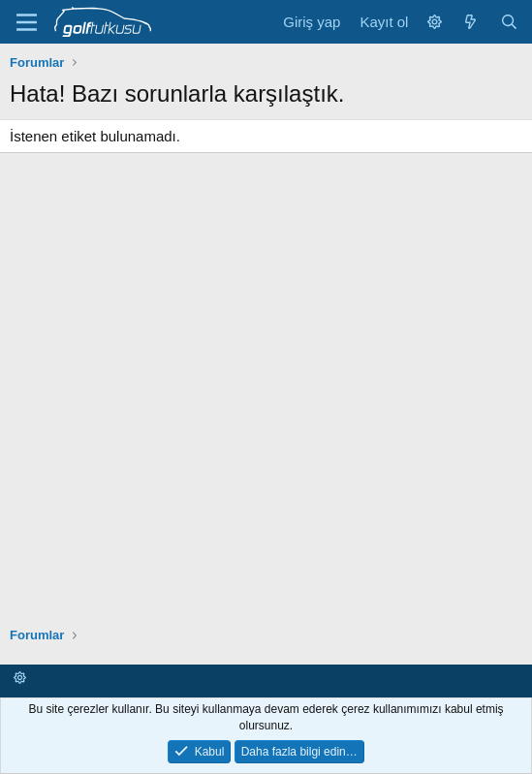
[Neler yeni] (470, 22)
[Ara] (509, 22)
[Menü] (27, 22)
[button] (435, 22)
